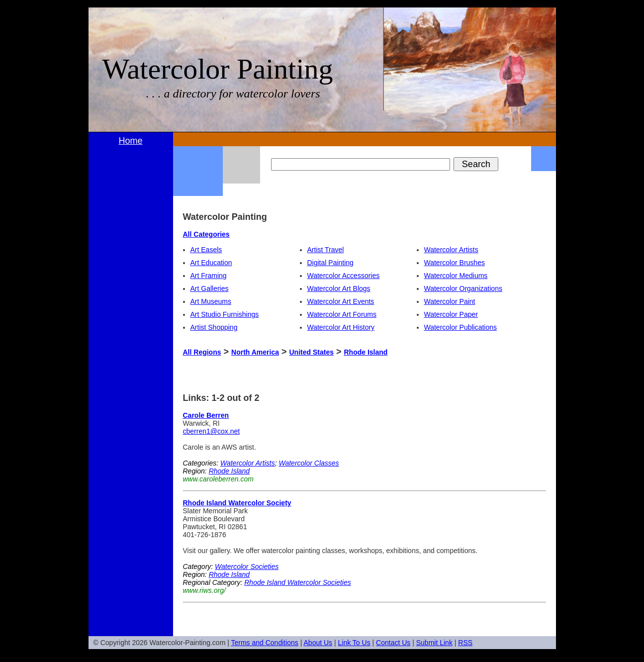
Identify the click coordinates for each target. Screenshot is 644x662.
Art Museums (211, 301)
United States (312, 352)
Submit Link (434, 643)
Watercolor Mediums (456, 276)
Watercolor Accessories (344, 276)
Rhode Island (366, 352)
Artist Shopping (214, 327)
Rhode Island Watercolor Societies (298, 582)
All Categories (206, 234)
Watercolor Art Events (341, 301)
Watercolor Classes (309, 463)
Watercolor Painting (218, 69)
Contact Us (393, 643)
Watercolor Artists (451, 250)
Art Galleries (210, 288)
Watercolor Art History (341, 327)
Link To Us (354, 643)
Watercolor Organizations (463, 288)
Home (130, 141)
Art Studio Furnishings (225, 314)
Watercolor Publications (461, 327)
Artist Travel (326, 250)
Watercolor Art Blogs (339, 288)
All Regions (202, 352)
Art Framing (209, 276)
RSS (465, 643)
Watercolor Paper (451, 314)
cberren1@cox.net (212, 431)
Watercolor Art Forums (342, 314)
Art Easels (206, 250)
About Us (318, 643)
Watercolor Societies (247, 567)
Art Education (211, 263)
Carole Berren (206, 415)
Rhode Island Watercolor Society (237, 503)
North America (255, 352)
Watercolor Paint (450, 301)
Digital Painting (330, 263)
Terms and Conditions (264, 643)
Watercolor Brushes (455, 263)
